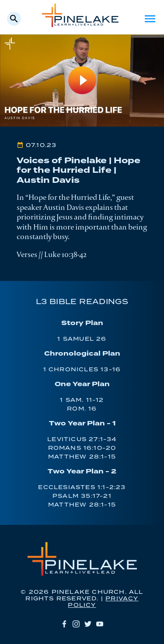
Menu (150, 19)
